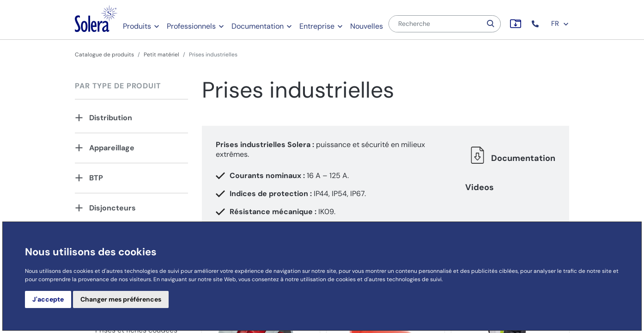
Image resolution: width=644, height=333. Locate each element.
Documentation (258, 26)
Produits (137, 26)
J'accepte (48, 299)
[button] (536, 24)
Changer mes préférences (121, 299)
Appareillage (112, 148)
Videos (480, 187)
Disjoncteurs (112, 208)
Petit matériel (161, 55)
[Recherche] (435, 24)
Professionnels (191, 26)
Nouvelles (367, 26)
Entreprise (317, 26)
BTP (96, 178)
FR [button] (560, 24)
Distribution (111, 118)
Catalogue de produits (104, 55)
